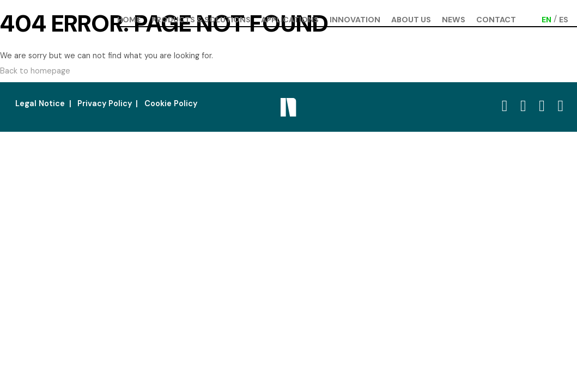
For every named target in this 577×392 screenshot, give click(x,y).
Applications (290, 20)
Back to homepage (35, 71)
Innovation (355, 20)
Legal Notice (40, 103)
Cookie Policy (171, 103)
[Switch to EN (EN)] (546, 19)
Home (129, 20)
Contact (496, 20)
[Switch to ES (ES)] (564, 19)
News (454, 20)
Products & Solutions (201, 20)
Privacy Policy (105, 103)
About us (411, 20)
